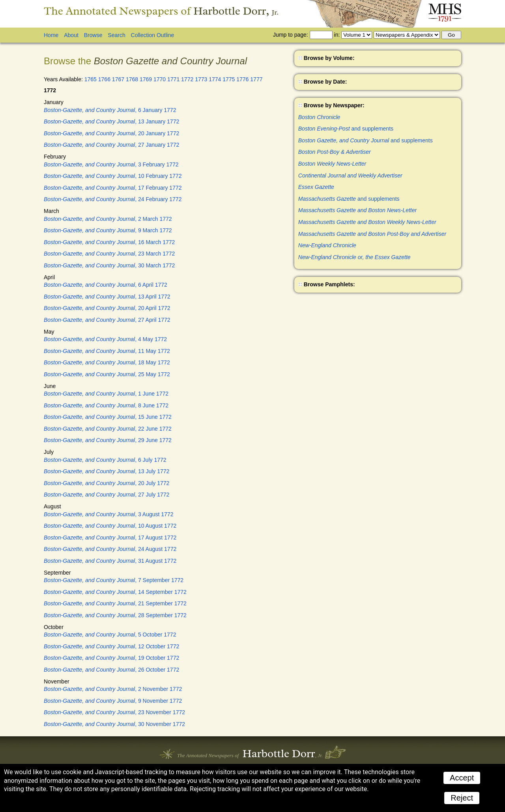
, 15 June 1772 (108, 417)
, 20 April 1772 (107, 308)
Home (51, 35)
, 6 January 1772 (110, 110)
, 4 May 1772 (105, 339)
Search (116, 35)
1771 (173, 79)
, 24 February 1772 (113, 199)
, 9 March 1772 (108, 230)
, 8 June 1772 (106, 405)
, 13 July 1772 (107, 471)
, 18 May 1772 (107, 362)
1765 (91, 79)
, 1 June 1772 (106, 394)
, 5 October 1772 (110, 635)
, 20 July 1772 (107, 483)
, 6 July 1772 (105, 460)
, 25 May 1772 (107, 374)
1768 (132, 79)
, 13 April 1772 (107, 297)
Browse (93, 35)
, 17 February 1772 (113, 188)
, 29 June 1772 (108, 440)
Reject (462, 798)
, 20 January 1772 (111, 133)
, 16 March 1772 (109, 242)
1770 (160, 79)
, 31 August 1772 (110, 561)
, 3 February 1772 (111, 164)
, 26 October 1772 (111, 670)
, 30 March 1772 (109, 265)
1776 (242, 79)
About (71, 35)
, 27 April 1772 (107, 320)
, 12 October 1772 (111, 646)
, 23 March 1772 (109, 254)
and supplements (346, 129)
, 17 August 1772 (110, 538)
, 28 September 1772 (115, 615)
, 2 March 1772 (108, 219)
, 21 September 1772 (115, 603)
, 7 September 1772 (114, 580)
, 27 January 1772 (111, 145)
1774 (215, 79)
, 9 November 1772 (113, 701)
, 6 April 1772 (106, 285)
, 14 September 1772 (115, 592)
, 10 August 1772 (110, 526)
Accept (462, 778)
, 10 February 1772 (113, 176)
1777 (256, 79)
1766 (104, 79)
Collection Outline (153, 35)
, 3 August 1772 (108, 514)
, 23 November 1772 (114, 712)
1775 (229, 79)
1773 (201, 79)
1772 (187, 79)
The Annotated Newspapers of (161, 11)
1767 (118, 79)
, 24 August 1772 (110, 549)
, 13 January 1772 (111, 121)
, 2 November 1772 (113, 689)
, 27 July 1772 (107, 495)
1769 (146, 79)
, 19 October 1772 (111, 658)
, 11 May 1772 (107, 351)
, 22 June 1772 (108, 429)
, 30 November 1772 (114, 724)
